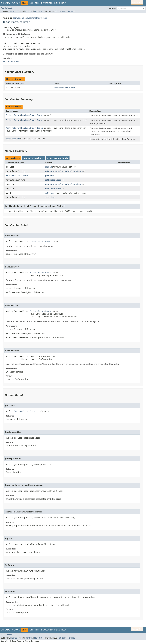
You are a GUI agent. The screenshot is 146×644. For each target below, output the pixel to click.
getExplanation (53, 180)
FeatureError (13, 115)
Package (16, 3)
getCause (49, 176)
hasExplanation (53, 189)
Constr (29, 11)
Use (32, 3)
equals (48, 167)
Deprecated (47, 3)
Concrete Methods (58, 158)
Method (38, 11)
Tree (37, 3)
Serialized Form (11, 62)
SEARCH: (113, 9)
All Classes (6, 8)
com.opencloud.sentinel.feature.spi (30, 18)
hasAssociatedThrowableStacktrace (64, 184)
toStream (49, 193)
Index (57, 3)
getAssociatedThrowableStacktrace (64, 171)
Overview (5, 3)
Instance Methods (33, 158)
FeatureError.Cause (65, 88)
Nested (14, 11)
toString (49, 197)
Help (64, 3)
